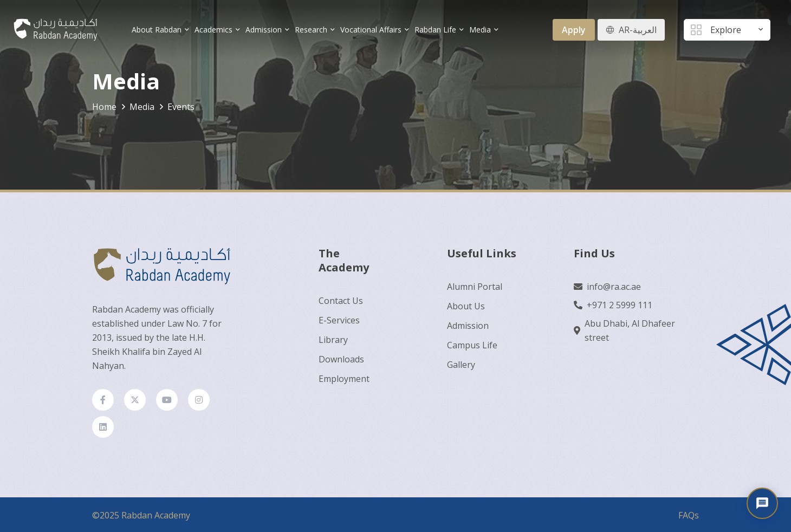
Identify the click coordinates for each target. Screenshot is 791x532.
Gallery (461, 365)
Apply (574, 30)
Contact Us (341, 301)
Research (311, 30)
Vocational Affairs (371, 30)
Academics (213, 30)
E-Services (339, 320)
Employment (344, 379)
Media (480, 30)
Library (333, 340)
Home (104, 107)
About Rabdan (157, 30)
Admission (264, 30)
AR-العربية (638, 30)
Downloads (341, 359)
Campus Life (472, 345)
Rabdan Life (435, 30)
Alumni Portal (475, 287)
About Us (466, 306)
